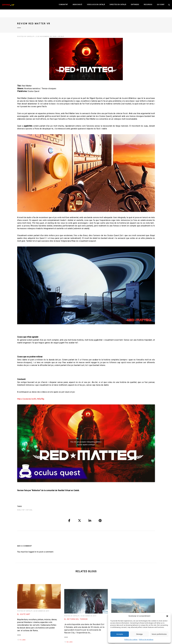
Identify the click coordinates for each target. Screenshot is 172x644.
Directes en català (118, 5)
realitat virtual (25, 510)
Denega (139, 634)
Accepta (120, 634)
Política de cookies (131, 640)
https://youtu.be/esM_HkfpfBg (31, 399)
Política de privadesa (146, 640)
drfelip (31, 36)
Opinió (61, 36)
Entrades (135, 5)
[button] (167, 616)
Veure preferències (159, 634)
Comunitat (63, 5)
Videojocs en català (96, 5)
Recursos (148, 5)
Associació (77, 5)
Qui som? (161, 5)
